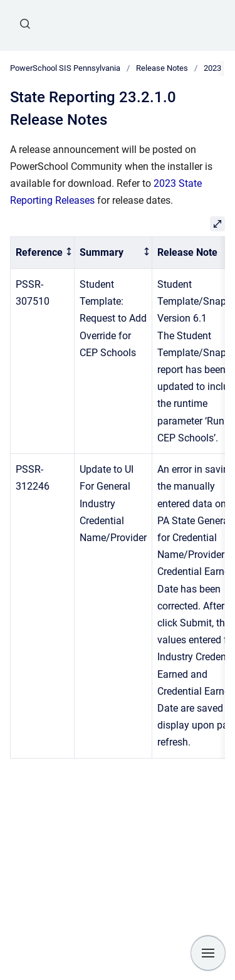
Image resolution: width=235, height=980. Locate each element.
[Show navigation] (208, 953)
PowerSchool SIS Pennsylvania (65, 68)
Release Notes (162, 68)
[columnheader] (43, 253)
